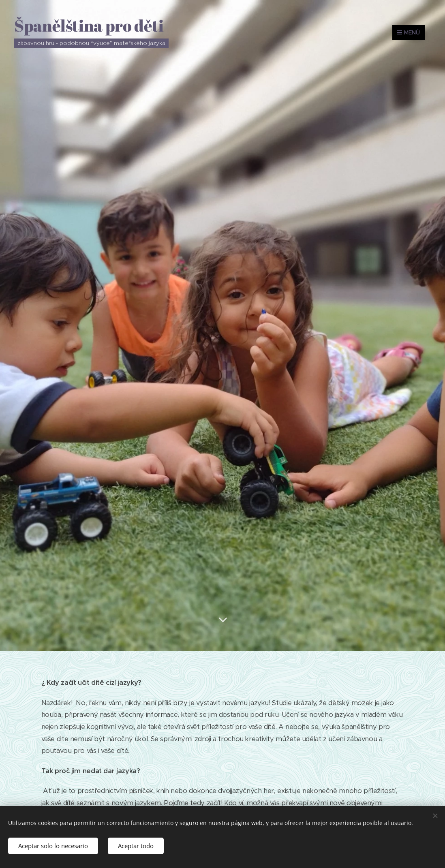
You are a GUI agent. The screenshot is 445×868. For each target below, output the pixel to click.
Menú (409, 32)
